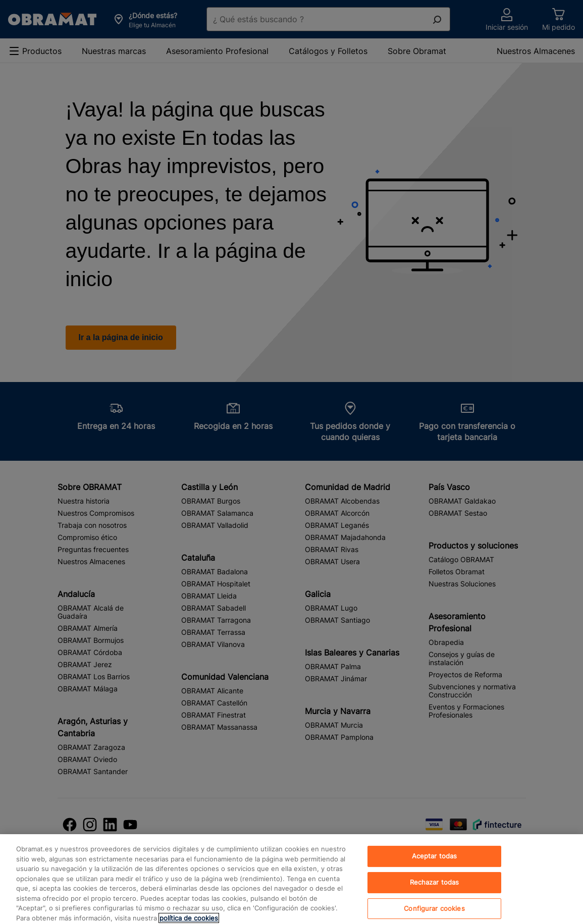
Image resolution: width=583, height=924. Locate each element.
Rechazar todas (435, 889)
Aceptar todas (435, 862)
